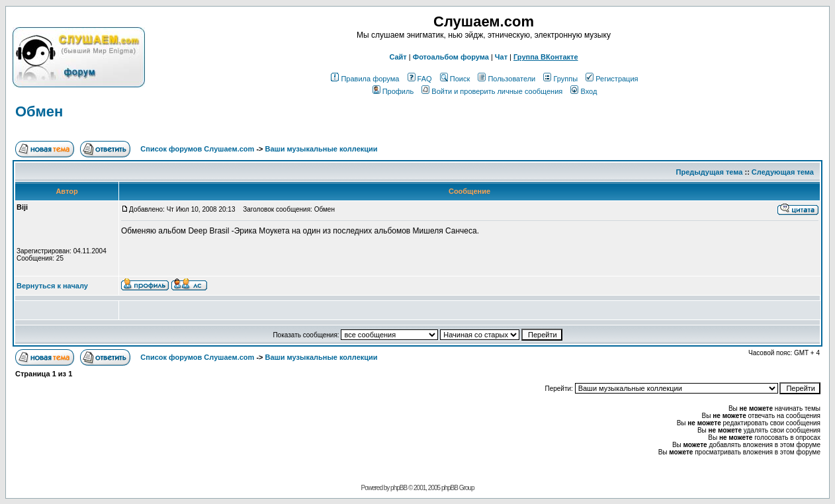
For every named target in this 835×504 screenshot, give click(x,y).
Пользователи (506, 79)
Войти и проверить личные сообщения (492, 91)
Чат (501, 57)
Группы (560, 79)
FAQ (420, 79)
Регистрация (612, 79)
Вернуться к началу (52, 286)
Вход (584, 91)
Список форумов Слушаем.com (197, 149)
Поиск (455, 79)
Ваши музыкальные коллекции (322, 149)
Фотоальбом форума (451, 57)
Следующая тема (783, 172)
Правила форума (365, 79)
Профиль (393, 91)
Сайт (398, 57)
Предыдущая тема (710, 172)
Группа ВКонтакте (546, 57)
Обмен (39, 111)
